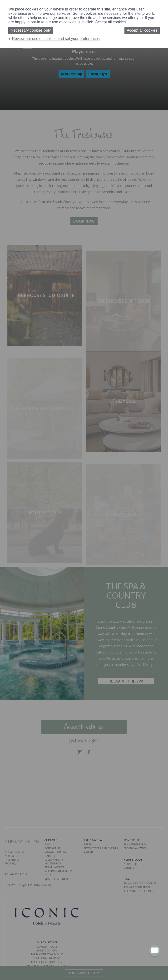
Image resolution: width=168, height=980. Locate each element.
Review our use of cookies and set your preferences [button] (56, 39)
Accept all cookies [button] (142, 30)
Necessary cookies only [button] (31, 30)
